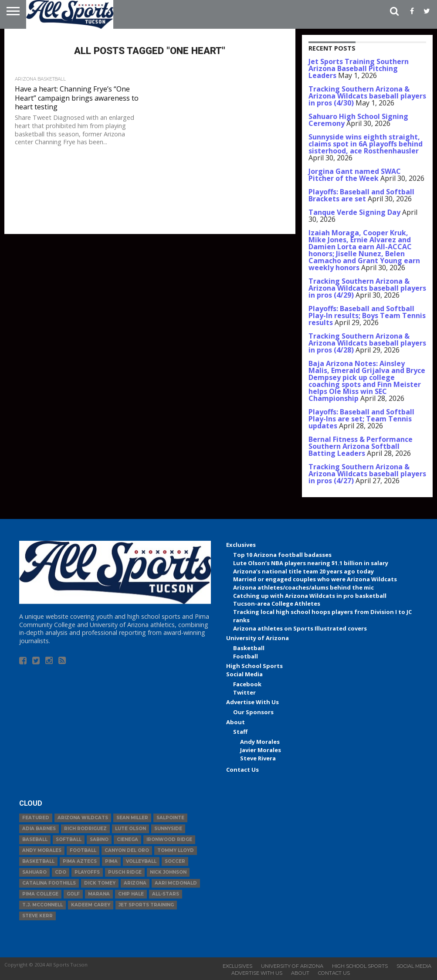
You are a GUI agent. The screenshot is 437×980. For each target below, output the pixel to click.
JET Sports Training (146, 905)
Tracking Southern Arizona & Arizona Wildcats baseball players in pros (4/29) (367, 288)
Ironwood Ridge (169, 839)
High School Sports (254, 666)
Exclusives (241, 545)
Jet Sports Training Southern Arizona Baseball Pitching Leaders (359, 68)
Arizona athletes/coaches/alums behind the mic (303, 587)
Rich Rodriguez (85, 829)
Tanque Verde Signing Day (354, 212)
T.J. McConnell (42, 905)
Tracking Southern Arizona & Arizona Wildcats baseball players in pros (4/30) (367, 96)
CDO (61, 872)
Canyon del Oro (127, 850)
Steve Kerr (37, 916)
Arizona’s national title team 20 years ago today (303, 571)
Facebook (247, 684)
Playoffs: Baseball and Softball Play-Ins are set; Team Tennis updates (361, 419)
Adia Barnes (39, 829)
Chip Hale (131, 894)
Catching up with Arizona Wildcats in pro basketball (310, 596)
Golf (73, 894)
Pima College (40, 894)
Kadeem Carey (91, 905)
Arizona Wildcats (83, 818)
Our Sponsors (253, 712)
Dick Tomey (100, 883)
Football (246, 656)
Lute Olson (130, 829)
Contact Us (242, 770)
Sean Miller (132, 818)
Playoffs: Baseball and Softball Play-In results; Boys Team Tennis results (367, 315)
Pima (111, 861)
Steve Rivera (258, 758)
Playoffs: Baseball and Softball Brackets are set (361, 195)
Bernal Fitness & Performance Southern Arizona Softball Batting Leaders (361, 446)
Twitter (244, 692)
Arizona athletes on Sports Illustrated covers (300, 628)
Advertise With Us (252, 702)
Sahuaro (34, 872)
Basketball (249, 648)
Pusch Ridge (125, 872)
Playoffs (87, 872)
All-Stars (166, 894)
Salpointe (170, 818)
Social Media (244, 674)
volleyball (141, 861)
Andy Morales (260, 742)
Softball (69, 839)
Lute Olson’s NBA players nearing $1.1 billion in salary (311, 563)
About (235, 722)
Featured (36, 818)
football (83, 850)
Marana (99, 894)
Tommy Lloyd (176, 850)
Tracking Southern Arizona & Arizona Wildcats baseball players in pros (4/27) (367, 474)
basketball (38, 861)
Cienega (127, 839)
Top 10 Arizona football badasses (282, 555)
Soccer (175, 861)
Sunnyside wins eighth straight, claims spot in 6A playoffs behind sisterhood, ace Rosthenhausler (366, 144)
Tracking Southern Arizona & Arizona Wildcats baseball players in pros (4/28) (367, 343)
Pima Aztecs (80, 861)
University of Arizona (257, 638)
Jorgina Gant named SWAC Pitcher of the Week (355, 175)
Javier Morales (261, 750)
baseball (35, 839)
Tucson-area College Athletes (277, 604)
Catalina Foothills (49, 883)
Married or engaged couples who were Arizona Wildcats (315, 579)
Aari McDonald (176, 883)
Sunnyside (168, 829)
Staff (240, 732)
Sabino (99, 839)
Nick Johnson (168, 872)
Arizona (135, 883)
